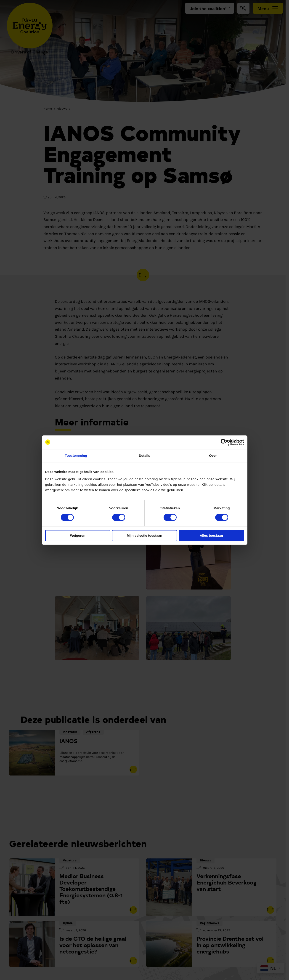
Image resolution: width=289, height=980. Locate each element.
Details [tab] (145, 455)
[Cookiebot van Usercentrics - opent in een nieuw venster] (224, 442)
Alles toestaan (211, 535)
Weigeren (78, 535)
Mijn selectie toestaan (144, 535)
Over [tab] (213, 455)
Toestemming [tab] (76, 455)
